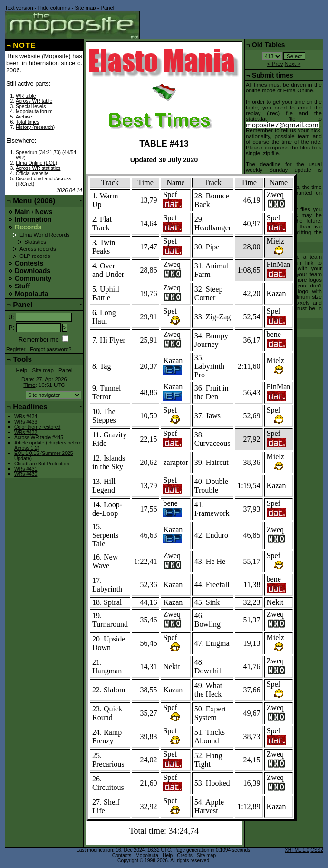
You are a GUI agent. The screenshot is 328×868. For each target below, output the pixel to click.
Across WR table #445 (39, 438)
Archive (24, 117)
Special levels (31, 106)
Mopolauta (31, 294)
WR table (26, 96)
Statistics (35, 242)
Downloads (33, 271)
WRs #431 (26, 469)
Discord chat (29, 179)
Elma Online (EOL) (36, 163)
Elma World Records (44, 235)
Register (16, 349)
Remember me (39, 340)
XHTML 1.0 (297, 850)
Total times (28, 122)
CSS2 (317, 850)
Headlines (30, 407)
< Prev (275, 64)
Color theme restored (37, 427)
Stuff (22, 286)
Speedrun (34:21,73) (38, 153)
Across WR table (34, 101)
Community (33, 278)
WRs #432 (26, 432)
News (44, 212)
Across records (38, 249)
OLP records (35, 256)
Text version (19, 8)
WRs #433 (26, 422)
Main (22, 212)
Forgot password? (51, 349)
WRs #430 (26, 474)
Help (21, 370)
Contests (29, 263)
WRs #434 (26, 417)
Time (29, 385)
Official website (32, 173)
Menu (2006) (34, 201)
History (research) (35, 127)
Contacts (122, 855)
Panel (108, 8)
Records (28, 227)
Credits (184, 855)
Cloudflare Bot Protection (42, 464)
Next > (293, 64)
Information (33, 219)
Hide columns (54, 8)
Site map (85, 8)
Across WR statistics (38, 168)
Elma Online (298, 90)
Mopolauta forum (34, 112)
